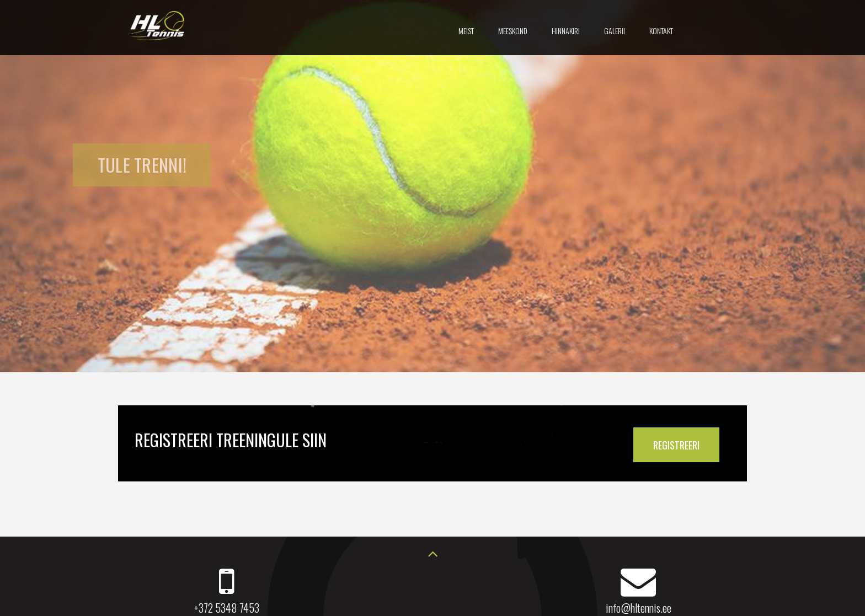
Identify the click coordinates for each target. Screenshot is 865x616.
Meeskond (513, 31)
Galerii (615, 31)
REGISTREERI (676, 445)
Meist (466, 31)
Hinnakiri (566, 31)
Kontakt (661, 31)
